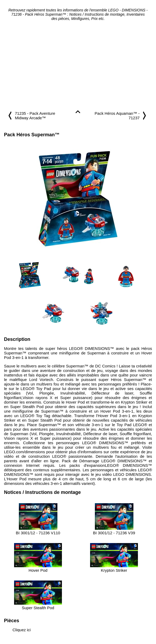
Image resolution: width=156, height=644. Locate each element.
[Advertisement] (78, 66)
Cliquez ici (22, 630)
